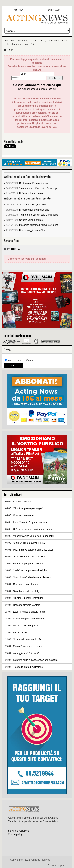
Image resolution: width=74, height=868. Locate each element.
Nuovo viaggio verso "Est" (33, 230)
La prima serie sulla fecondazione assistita (35, 660)
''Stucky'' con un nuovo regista (29, 543)
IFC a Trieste (20, 632)
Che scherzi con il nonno (26, 584)
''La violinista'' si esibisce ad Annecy (32, 577)
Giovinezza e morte (23, 515)
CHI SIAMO (54, 10)
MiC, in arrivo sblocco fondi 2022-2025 (33, 550)
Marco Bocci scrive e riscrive (28, 646)
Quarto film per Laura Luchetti (29, 619)
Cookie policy (15, 834)
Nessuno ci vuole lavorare (27, 605)
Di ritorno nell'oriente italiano (34, 183)
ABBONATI (20, 10)
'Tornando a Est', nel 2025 (33, 205)
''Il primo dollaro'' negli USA (27, 639)
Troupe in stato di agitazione (28, 667)
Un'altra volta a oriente (31, 193)
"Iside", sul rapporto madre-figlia (30, 570)
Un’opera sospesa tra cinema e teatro (33, 529)
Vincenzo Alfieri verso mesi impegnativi (33, 536)
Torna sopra (58, 865)
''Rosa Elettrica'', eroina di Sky (29, 557)
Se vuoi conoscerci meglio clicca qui (37, 89)
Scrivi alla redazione (19, 831)
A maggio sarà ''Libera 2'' (26, 653)
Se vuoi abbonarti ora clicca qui (37, 85)
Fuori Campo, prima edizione (28, 564)
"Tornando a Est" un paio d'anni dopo (39, 188)
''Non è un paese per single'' (28, 508)
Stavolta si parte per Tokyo (27, 591)
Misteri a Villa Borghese (25, 626)
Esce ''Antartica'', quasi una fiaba (30, 522)
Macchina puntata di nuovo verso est (38, 225)
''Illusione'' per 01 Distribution (28, 598)
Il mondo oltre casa (23, 502)
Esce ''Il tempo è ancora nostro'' (30, 612)
